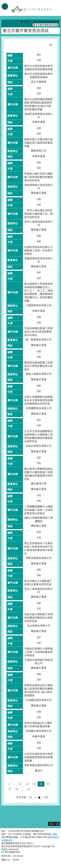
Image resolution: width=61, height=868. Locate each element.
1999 (54, 834)
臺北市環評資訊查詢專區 (46, 22)
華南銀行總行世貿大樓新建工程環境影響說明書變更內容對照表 (39, 177)
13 (27, 784)
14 (34, 784)
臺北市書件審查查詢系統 (45, 25)
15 (41, 784)
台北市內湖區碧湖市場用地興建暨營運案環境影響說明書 (39, 757)
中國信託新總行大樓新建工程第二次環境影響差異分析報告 (39, 652)
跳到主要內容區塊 (2, 2)
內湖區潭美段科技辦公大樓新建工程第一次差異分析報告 (39, 250)
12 (20, 784)
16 (48, 784)
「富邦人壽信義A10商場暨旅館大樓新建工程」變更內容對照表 (39, 214)
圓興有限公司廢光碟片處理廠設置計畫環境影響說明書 (39, 143)
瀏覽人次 (6, 860)
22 (29, 789)
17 (10, 789)
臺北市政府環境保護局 (31, 9)
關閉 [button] (52, 45)
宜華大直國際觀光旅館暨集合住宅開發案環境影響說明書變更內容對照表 (39, 400)
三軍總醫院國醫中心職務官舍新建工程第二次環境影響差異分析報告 (39, 510)
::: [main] (2, 19)
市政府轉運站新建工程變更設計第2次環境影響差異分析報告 (39, 332)
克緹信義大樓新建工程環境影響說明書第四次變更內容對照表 (39, 618)
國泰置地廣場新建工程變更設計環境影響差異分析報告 (39, 366)
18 (17, 789)
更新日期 (6, 856)
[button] (39, 797)
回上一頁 (54, 824)
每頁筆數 (21, 797)
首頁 (27, 22)
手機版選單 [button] (5, 6)
